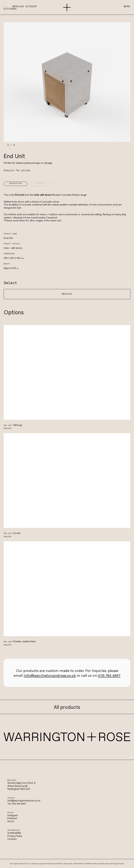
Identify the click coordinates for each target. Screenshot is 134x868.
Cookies (12, 839)
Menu (127, 7)
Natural (67, 294)
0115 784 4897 (109, 675)
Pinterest (12, 818)
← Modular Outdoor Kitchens (20, 8)
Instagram (13, 815)
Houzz (11, 821)
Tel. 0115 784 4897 (17, 804)
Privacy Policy (15, 836)
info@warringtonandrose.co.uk (50, 675)
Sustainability (14, 833)
